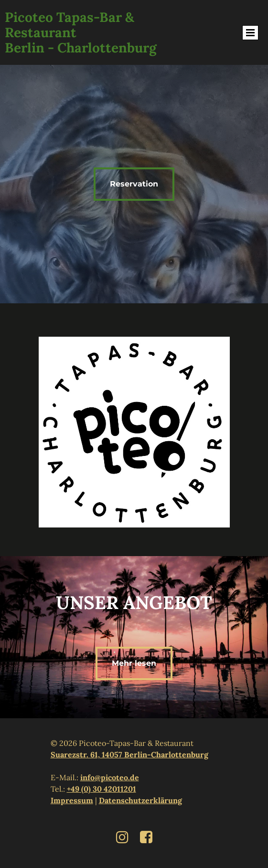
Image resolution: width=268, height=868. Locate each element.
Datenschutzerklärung (140, 800)
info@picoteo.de (110, 777)
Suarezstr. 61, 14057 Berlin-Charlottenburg (129, 754)
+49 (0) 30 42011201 (102, 789)
